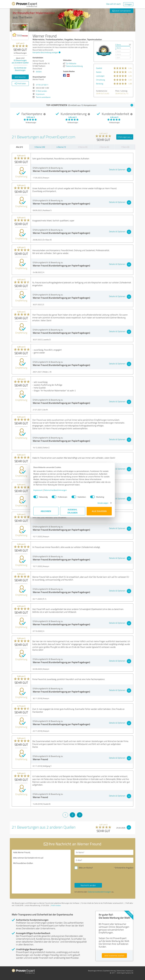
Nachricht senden (88, 885)
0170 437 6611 (42, 85)
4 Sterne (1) (61, 147)
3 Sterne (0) (83, 147)
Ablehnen (46, 511)
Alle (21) (19, 147)
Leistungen (100, 76)
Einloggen (128, 4)
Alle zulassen (99, 511)
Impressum (38, 490)
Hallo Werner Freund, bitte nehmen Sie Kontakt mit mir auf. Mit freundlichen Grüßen (41, 872)
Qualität (99, 68)
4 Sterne (118, 48)
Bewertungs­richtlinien (95, 971)
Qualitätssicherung (109, 971)
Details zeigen (103, 503)
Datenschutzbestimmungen (55, 490)
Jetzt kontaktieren (122, 11)
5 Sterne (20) (40, 147)
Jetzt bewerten (20, 77)
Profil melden (56, 905)
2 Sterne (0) (104, 147)
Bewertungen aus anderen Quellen (20, 61)
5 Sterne (118, 45)
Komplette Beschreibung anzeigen (46, 52)
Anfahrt (39, 72)
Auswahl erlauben (72, 511)
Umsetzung (100, 80)
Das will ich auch (114, 4)
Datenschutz (121, 971)
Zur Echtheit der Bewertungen (20, 69)
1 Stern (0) (125, 147)
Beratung (100, 84)
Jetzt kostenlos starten (114, 956)
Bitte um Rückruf (86, 868)
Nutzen (99, 72)
